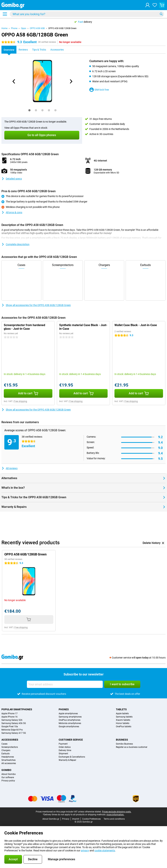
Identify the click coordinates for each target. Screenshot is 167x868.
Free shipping (20, 401)
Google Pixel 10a (10, 727)
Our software (8, 777)
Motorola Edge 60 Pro (12, 730)
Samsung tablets (124, 717)
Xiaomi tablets (123, 720)
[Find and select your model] (87, 14)
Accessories (10, 740)
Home (4, 28)
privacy (85, 850)
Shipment (63, 754)
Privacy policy (8, 781)
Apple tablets (122, 714)
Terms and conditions (114, 819)
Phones (64, 709)
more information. (115, 815)
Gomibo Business (124, 744)
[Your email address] (65, 684)
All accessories (9, 763)
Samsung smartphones (70, 717)
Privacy (66, 819)
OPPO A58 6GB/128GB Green (62, 28)
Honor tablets (123, 723)
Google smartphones (69, 727)
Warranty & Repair (67, 760)
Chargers (6, 750)
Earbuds (6, 754)
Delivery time (65, 750)
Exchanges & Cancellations (72, 757)
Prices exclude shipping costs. (117, 812)
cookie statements (105, 850)
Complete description (15, 244)
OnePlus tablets (124, 727)
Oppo (24, 28)
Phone (14, 28)
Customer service (71, 740)
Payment (63, 744)
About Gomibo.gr (51, 819)
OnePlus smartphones (70, 720)
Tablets (121, 709)
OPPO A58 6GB (37, 28)
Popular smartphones (17, 709)
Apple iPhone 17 (9, 714)
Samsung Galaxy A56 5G (14, 723)
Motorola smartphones (70, 723)
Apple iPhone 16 (9, 717)
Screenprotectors (10, 747)
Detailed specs (12, 179)
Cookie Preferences (91, 819)
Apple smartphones (68, 714)
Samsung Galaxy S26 (12, 720)
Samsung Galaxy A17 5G (14, 733)
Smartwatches (8, 760)
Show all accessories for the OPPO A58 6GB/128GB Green (36, 305)
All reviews (9, 468)
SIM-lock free (99, 90)
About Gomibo (9, 774)
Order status (65, 747)
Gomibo (6, 770)
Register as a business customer (132, 747)
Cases (4, 744)
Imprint (76, 819)
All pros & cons (12, 212)
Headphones (8, 757)
